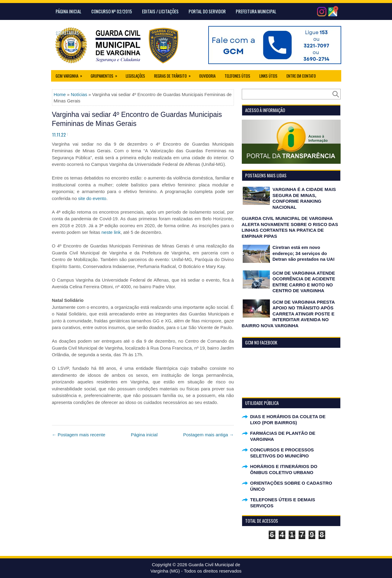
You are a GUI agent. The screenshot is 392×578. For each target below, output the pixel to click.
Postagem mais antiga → (209, 435)
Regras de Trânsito (174, 74)
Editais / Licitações (160, 11)
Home (60, 94)
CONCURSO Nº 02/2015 (112, 11)
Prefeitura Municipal (256, 11)
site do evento (92, 198)
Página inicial (144, 435)
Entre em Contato (301, 76)
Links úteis (268, 76)
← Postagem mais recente (79, 435)
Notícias (79, 94)
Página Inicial (68, 11)
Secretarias (67, 33)
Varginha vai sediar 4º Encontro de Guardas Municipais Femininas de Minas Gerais (137, 119)
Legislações (135, 76)
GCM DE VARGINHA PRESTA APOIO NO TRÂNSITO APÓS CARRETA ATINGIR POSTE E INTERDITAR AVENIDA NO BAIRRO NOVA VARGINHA (288, 314)
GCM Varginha (71, 74)
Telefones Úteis (237, 76)
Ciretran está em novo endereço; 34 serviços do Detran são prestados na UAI (304, 253)
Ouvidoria (207, 76)
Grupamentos (106, 74)
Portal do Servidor (207, 11)
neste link (111, 232)
